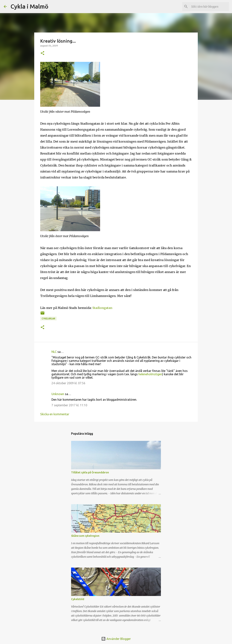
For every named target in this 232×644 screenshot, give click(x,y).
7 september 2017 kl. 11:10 (69, 405)
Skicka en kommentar (55, 414)
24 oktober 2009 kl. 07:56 (68, 383)
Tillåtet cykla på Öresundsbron (90, 472)
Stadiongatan (102, 308)
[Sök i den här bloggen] (209, 7)
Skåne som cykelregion (85, 536)
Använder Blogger (116, 639)
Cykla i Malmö (29, 6)
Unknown (58, 394)
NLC (54, 352)
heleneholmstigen (150, 374)
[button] (42, 53)
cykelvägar (48, 319)
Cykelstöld (78, 599)
